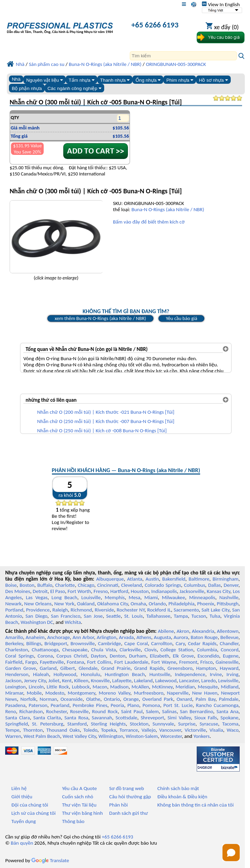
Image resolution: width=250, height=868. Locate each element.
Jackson (13, 681)
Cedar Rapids (202, 643)
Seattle (113, 616)
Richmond (81, 610)
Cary (180, 643)
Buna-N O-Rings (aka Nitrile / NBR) (168, 209)
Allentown (228, 631)
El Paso (58, 591)
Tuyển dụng (24, 821)
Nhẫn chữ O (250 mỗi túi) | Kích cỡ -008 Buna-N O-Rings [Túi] (102, 431)
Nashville (229, 597)
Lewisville (229, 681)
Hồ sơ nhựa (214, 80)
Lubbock (81, 687)
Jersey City (35, 681)
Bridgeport (56, 643)
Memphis (115, 597)
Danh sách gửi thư (129, 813)
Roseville (79, 711)
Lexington (15, 687)
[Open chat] (231, 853)
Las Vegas (37, 597)
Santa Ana (227, 711)
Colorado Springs (163, 585)
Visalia (216, 730)
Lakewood (166, 681)
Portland (14, 610)
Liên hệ (19, 788)
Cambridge (110, 643)
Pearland (60, 705)
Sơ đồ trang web (127, 788)
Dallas (214, 585)
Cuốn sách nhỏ (78, 797)
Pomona (151, 705)
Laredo (208, 681)
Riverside (104, 610)
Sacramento (186, 610)
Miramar (14, 693)
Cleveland (131, 585)
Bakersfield (174, 579)
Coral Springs (19, 656)
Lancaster (189, 681)
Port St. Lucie (178, 705)
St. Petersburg (48, 724)
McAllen (140, 687)
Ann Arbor (83, 637)
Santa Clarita (47, 718)
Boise (11, 585)
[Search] (183, 56)
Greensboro (180, 668)
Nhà (16, 79)
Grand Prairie (116, 668)
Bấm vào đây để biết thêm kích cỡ (149, 222)
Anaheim (35, 637)
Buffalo (45, 585)
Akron (183, 631)
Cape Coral (136, 643)
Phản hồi (119, 805)
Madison (119, 687)
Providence (38, 610)
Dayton (98, 656)
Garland (48, 668)
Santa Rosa (76, 718)
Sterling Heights (108, 724)
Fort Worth (79, 591)
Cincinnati (108, 585)
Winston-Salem (142, 736)
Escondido (208, 656)
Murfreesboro (149, 693)
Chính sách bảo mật (178, 788)
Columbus (195, 585)
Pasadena (15, 705)
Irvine (216, 674)
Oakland (86, 604)
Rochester (56, 711)
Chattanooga (45, 650)
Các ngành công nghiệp (74, 88)
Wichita (73, 622)
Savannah (102, 718)
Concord (230, 650)
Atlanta (135, 579)
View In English (221, 4)
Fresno (101, 591)
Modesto (55, 693)
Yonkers (202, 736)
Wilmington (111, 736)
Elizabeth (160, 656)
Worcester (171, 736)
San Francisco (66, 616)
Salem (152, 711)
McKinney (162, 687)
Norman (48, 699)
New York (64, 604)
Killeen (81, 681)
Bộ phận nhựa (27, 88)
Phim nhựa (180, 80)
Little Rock (58, 687)
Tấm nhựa (81, 80)
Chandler (229, 643)
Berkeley (14, 643)
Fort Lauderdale (131, 662)
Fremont (188, 662)
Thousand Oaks (63, 730)
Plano (133, 705)
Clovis (151, 650)
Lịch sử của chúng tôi (34, 813)
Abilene (166, 631)
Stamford (77, 724)
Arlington (106, 637)
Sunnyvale (164, 724)
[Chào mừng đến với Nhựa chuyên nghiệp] (60, 26)
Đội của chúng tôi (30, 805)
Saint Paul (132, 711)
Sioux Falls (206, 718)
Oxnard (184, 699)
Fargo (31, 662)
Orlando (157, 604)
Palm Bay (206, 699)
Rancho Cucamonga (217, 705)
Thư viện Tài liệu (79, 805)
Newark (13, 604)
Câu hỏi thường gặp (130, 797)
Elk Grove (183, 656)
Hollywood (65, 674)
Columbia (207, 650)
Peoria (117, 705)
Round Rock (105, 711)
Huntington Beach (125, 674)
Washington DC (37, 622)
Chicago (86, 585)
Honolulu (90, 674)
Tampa (181, 616)
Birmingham (225, 579)
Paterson (38, 705)
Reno (10, 711)
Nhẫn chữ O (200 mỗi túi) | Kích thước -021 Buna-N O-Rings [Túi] (106, 412)
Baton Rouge (204, 637)
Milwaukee (173, 597)
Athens (144, 637)
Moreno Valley (115, 693)
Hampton (206, 668)
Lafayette (122, 681)
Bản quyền (22, 843)
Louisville (91, 597)
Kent (67, 681)
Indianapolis (164, 591)
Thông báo (73, 821)
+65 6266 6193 (155, 25)
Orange (131, 699)
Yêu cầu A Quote (79, 788)
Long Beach (64, 597)
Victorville (195, 730)
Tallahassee (158, 616)
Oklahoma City (113, 604)
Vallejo (149, 730)
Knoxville (100, 681)
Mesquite (208, 687)
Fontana (75, 662)
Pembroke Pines (90, 705)
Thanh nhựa (115, 80)
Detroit (40, 591)
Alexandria (203, 631)
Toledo (90, 730)
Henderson (17, 674)
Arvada (126, 637)
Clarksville (130, 650)
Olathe (93, 699)
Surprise (187, 724)
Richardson (31, 711)
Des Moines (18, 591)
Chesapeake (75, 650)
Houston (140, 591)
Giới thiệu (22, 797)
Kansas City (218, 591)
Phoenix (205, 604)
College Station (177, 650)
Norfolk (28, 699)
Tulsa (215, 616)
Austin (152, 579)
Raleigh (60, 610)
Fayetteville (52, 662)
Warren (13, 736)
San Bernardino (197, 711)
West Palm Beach (42, 736)
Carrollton (162, 643)
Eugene (231, 656)
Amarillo (14, 637)
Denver (231, 585)
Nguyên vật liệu (45, 80)
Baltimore (199, 579)
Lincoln (36, 687)
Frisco (207, 662)
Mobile (34, 693)
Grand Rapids (149, 668)
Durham (138, 656)
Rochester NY (131, 610)
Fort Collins (99, 662)
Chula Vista (104, 650)
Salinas (169, 711)
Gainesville (227, 662)
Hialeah (41, 674)
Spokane (229, 718)
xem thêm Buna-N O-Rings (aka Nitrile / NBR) (100, 318)
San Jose (93, 616)
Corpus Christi (72, 656)
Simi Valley (179, 718)
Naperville (178, 693)
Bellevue (230, 637)
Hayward (229, 668)
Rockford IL (159, 610)
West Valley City (79, 736)
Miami (151, 597)
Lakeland (143, 681)
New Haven (205, 693)
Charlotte (65, 585)
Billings (34, 643)
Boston (27, 585)
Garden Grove (20, 668)
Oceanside (72, 699)
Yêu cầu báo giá (181, 318)
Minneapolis (202, 597)
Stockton (139, 724)
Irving (233, 674)
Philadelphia (182, 604)
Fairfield (14, 662)
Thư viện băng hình (82, 813)
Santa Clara (18, 718)
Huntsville (160, 674)
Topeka (109, 730)
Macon (100, 687)
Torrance (129, 730)
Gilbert (67, 668)
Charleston (17, 650)
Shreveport (152, 718)
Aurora (181, 637)
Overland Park (158, 699)
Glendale (88, 668)
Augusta (162, 637)
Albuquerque (110, 579)
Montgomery (81, 693)
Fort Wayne (164, 662)
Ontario (112, 699)
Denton (118, 656)
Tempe (12, 730)
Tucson (199, 616)
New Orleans (38, 604)
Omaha (138, 604)
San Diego (36, 616)
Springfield (17, 724)
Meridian (185, 687)
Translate (50, 860)
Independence (190, 674)
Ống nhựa (148, 80)
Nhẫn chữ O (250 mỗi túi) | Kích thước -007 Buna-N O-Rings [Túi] (106, 421)
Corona (45, 656)
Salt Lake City (215, 610)
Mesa (134, 597)
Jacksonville (192, 591)
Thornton (33, 730)
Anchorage (58, 637)
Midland (230, 687)
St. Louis (133, 616)
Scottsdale (126, 718)
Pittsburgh (227, 604)
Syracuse (209, 724)
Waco (232, 730)
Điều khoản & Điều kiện (182, 797)
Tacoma (230, 724)
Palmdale (229, 699)
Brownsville (83, 643)
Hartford (119, 591)
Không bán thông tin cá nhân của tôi (196, 805)
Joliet (54, 681)
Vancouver (170, 730)
